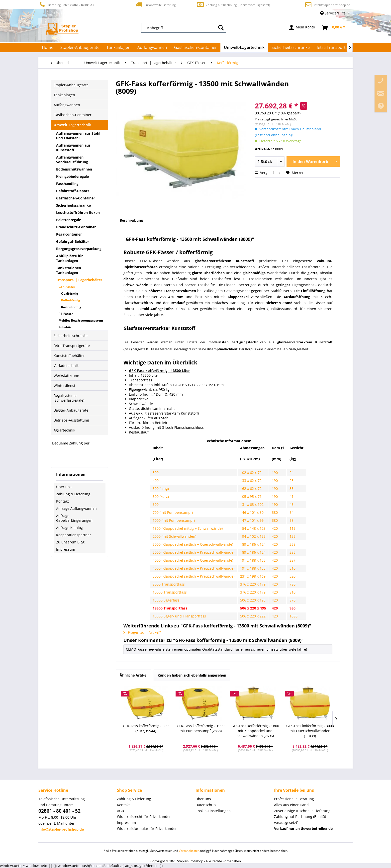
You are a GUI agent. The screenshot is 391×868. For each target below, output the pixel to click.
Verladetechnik (66, 366)
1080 (293, 616)
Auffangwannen (67, 105)
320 (293, 576)
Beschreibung (131, 220)
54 (292, 512)
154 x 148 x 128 (253, 528)
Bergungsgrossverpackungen (81, 249)
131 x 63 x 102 (252, 504)
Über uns (64, 487)
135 (293, 536)
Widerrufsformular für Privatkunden (147, 828)
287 (293, 560)
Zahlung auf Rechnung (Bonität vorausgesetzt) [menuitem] (300, 820)
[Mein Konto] (302, 28)
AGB (120, 811)
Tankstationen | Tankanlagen (70, 270)
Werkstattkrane (66, 376)
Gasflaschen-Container (73, 115)
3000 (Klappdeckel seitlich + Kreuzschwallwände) (194, 552)
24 (292, 473)
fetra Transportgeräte (72, 346)
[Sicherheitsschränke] (291, 47)
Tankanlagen (64, 95)
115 (293, 528)
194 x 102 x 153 (253, 536)
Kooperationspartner (74, 535)
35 (292, 488)
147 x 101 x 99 (252, 520)
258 (293, 544)
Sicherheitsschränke (73, 205)
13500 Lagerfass (166, 600)
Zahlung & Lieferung (73, 494)
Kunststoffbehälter (69, 356)
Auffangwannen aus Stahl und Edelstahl (78, 136)
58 (292, 520)
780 (293, 584)
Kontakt (62, 501)
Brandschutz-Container (76, 227)
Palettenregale (69, 220)
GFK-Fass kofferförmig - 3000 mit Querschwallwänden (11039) (310, 731)
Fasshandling (67, 184)
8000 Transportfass (169, 584)
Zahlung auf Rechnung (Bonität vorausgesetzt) (233, 5)
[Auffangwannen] (152, 47)
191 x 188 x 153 (253, 560)
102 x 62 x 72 (251, 473)
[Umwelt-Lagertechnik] (244, 47)
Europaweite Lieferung (155, 5)
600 (156, 504)
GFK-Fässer (67, 287)
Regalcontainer (69, 234)
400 (156, 480)
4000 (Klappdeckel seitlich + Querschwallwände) (193, 560)
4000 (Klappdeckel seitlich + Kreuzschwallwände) (194, 568)
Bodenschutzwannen (74, 169)
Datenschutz (206, 805)
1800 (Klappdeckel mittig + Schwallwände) (188, 528)
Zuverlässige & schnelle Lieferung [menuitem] (302, 811)
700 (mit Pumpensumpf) (173, 512)
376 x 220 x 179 (253, 584)
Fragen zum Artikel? (142, 632)
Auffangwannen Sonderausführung (72, 160)
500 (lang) (161, 488)
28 (292, 480)
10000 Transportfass (170, 592)
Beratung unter (66, 5)
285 (293, 552)
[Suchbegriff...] (184, 28)
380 (275, 512)
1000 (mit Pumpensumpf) (174, 520)
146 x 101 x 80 (252, 512)
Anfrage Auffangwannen (76, 508)
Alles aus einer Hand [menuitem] (291, 805)
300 (156, 473)
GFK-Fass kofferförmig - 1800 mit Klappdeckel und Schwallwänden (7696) (255, 731)
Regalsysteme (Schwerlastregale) (69, 398)
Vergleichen (267, 173)
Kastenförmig (71, 307)
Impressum (66, 549)
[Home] (48, 47)
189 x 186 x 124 (253, 544)
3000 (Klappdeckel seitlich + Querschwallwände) (193, 544)
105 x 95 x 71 (251, 496)
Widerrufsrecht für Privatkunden (144, 817)
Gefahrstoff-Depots (73, 191)
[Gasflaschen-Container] (195, 47)
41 (292, 496)
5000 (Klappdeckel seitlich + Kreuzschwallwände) (194, 576)
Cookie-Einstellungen (213, 811)
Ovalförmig (70, 294)
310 (293, 568)
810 (293, 592)
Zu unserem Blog (70, 542)
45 (292, 504)
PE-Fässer (66, 314)
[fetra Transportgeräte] (337, 47)
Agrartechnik (64, 430)
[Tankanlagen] (118, 47)
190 (275, 473)
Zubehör (65, 327)
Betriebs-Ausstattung (71, 420)
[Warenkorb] (334, 28)
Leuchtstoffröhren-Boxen (78, 213)
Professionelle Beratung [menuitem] (294, 799)
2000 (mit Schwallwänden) (174, 536)
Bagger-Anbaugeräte (71, 410)
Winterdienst (64, 386)
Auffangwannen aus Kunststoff (73, 148)
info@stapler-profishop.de (332, 5)
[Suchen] (221, 28)
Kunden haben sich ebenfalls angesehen (192, 675)
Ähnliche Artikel (134, 675)
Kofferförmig (71, 300)
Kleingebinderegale (72, 176)
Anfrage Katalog (69, 528)
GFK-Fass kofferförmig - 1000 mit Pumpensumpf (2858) (201, 728)
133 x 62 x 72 (251, 480)
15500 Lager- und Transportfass (179, 616)
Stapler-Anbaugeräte (71, 85)
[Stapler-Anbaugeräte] (80, 47)
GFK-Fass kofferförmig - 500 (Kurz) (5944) (146, 728)
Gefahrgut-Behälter (73, 241)
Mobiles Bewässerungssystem (81, 320)
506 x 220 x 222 (253, 616)
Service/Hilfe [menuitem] (333, 13)
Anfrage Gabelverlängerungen (74, 518)
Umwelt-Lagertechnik (72, 125)
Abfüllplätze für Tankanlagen (69, 258)
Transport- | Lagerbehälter (79, 280)
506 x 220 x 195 (253, 600)
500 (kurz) (161, 496)
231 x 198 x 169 (253, 576)
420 (275, 528)
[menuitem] (184, 28)
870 (293, 600)
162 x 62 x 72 (251, 488)
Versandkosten (189, 851)
